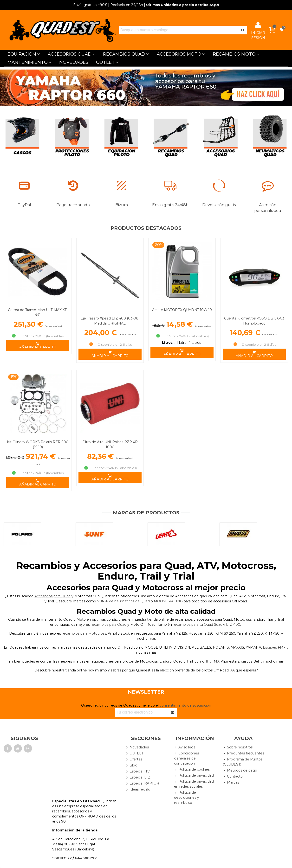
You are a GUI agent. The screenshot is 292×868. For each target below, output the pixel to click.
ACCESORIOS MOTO (179, 54)
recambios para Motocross (84, 633)
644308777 (86, 858)
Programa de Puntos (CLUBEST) (243, 762)
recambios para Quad (109, 625)
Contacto (233, 776)
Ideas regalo (138, 789)
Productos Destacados (146, 228)
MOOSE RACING (168, 601)
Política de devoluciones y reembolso (187, 797)
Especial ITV (137, 771)
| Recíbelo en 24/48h (108, 5)
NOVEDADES (74, 62)
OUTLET (105, 62)
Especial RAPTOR (142, 783)
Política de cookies (192, 769)
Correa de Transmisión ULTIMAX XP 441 (38, 312)
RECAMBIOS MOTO (234, 54)
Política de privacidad (194, 775)
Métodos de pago (240, 770)
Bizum (122, 205)
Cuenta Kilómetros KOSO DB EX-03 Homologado (254, 321)
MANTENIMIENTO (28, 62)
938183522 (62, 858)
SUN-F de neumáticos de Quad (123, 601)
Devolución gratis (219, 205)
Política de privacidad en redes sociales (194, 784)
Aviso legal (185, 747)
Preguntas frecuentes (243, 753)
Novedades (137, 747)
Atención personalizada (268, 208)
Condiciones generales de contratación (186, 758)
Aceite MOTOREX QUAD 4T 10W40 (182, 310)
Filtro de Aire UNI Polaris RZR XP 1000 (110, 444)
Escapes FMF (274, 647)
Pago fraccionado (73, 205)
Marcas (231, 782)
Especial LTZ (138, 777)
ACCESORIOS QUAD (70, 54)
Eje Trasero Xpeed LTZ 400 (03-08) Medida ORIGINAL (110, 321)
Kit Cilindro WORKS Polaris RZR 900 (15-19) (38, 444)
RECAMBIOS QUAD (124, 54)
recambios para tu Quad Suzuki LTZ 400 (207, 625)
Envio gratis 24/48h (170, 205)
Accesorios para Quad (52, 596)
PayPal (24, 205)
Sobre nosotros (238, 747)
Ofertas (134, 759)
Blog (131, 765)
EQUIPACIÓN (22, 54)
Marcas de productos (146, 513)
